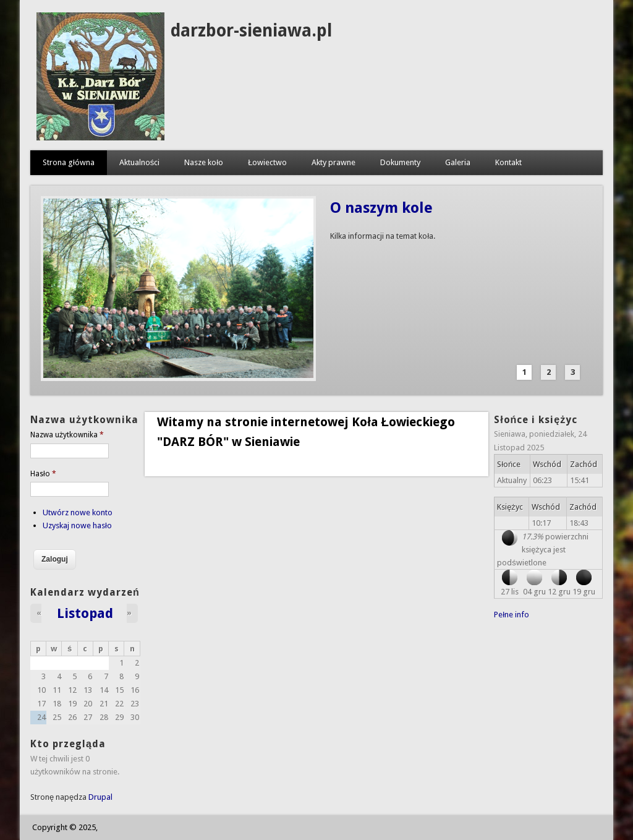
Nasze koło (204, 162)
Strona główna (69, 162)
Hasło (43, 474)
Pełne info (512, 615)
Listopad (85, 613)
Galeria (458, 162)
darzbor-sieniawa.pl (251, 31)
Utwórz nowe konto (78, 512)
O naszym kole (381, 208)
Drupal (100, 797)
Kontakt (508, 162)
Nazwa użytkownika (67, 435)
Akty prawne (333, 162)
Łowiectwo (267, 162)
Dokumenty (400, 162)
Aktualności (140, 162)
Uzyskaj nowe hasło (77, 525)
